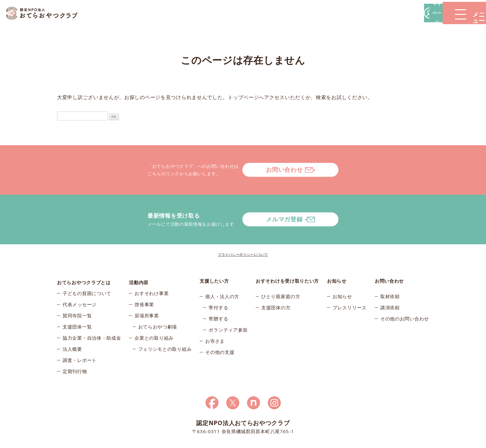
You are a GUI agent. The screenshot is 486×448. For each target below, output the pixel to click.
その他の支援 (220, 327)
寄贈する (218, 294)
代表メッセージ (80, 283)
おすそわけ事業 (152, 272)
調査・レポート (80, 338)
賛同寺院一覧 (77, 294)
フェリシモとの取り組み (165, 327)
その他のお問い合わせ (405, 294)
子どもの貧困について (87, 272)
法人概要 (72, 327)
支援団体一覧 (77, 305)
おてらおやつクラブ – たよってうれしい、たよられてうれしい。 (46, 13)
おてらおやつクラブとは (84, 256)
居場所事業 (147, 294)
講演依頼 (390, 283)
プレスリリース (350, 283)
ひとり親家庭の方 (281, 272)
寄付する (218, 283)
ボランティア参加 (228, 305)
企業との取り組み (154, 316)
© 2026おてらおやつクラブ (131, 441)
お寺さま (215, 316)
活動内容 (139, 256)
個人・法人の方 (222, 272)
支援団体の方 (276, 283)
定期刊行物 (75, 350)
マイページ (392, 13)
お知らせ (342, 272)
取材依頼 (390, 272)
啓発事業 (144, 283)
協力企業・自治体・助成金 (92, 316)
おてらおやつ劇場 (158, 305)
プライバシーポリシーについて (243, 230)
